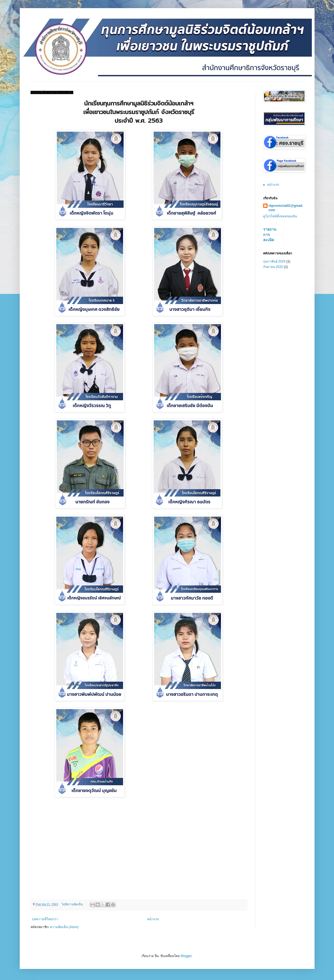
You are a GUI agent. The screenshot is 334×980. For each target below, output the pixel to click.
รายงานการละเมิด (270, 235)
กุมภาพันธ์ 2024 (274, 261)
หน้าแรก (153, 919)
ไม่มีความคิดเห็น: (73, 904)
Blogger (186, 956)
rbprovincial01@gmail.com (286, 208)
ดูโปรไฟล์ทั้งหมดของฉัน (280, 216)
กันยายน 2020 (273, 267)
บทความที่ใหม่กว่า (45, 919)
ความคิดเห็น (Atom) (64, 927)
